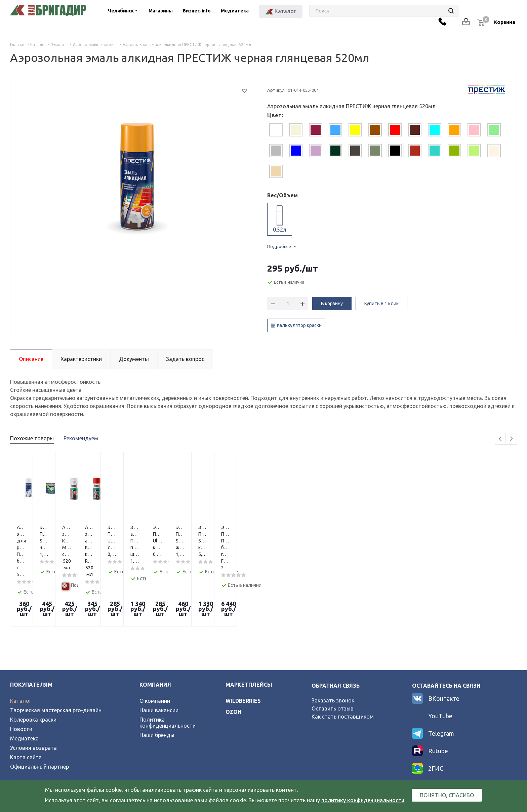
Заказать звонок (333, 650)
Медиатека (235, 11)
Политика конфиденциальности (168, 672)
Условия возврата (33, 697)
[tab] (276, 130)
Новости (21, 679)
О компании (155, 650)
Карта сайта (26, 707)
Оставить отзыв (333, 658)
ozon (234, 661)
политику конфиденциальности (363, 800)
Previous (501, 439)
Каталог (21, 650)
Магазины (161, 11)
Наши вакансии (159, 660)
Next (511, 439)
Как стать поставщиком (343, 666)
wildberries (243, 650)
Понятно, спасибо (447, 795)
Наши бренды (157, 685)
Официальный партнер (39, 716)
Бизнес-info (197, 11)
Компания (155, 634)
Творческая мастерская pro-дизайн (56, 660)
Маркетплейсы (249, 634)
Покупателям (31, 634)
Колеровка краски (33, 669)
